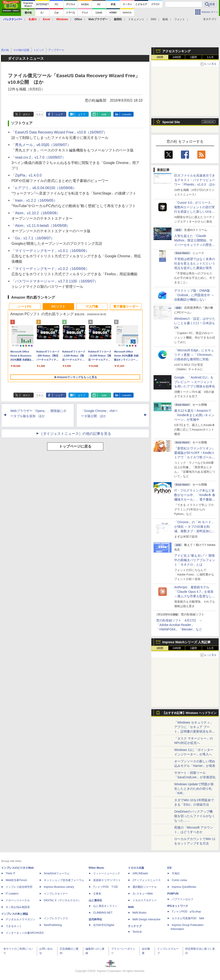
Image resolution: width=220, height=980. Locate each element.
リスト (40, 114)
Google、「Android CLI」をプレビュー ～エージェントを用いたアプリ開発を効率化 (195, 382)
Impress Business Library (59, 887)
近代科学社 (95, 919)
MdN (131, 907)
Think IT (10, 873)
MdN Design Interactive (146, 919)
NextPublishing (53, 925)
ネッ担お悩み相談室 (18, 907)
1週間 (194, 57)
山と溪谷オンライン (105, 906)
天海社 (176, 873)
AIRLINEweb (140, 873)
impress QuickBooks (184, 887)
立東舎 (97, 894)
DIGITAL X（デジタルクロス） (62, 900)
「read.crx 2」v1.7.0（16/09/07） (38, 157)
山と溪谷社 (95, 900)
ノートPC (25, 306)
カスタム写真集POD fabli (188, 918)
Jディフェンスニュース (147, 880)
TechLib (137, 932)
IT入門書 (92, 306)
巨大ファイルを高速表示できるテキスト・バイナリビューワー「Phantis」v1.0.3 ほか (195, 180)
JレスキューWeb (143, 894)
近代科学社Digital (104, 925)
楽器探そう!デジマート (107, 880)
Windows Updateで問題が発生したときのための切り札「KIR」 (194, 789)
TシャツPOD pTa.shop (186, 912)
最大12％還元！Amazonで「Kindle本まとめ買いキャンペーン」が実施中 (194, 415)
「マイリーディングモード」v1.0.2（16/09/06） (50, 269)
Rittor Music (96, 868)
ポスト (27, 114)
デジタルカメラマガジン (20, 919)
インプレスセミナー (56, 894)
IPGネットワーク (178, 906)
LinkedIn (127, 114)
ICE (169, 868)
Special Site (171, 122)
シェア (59, 114)
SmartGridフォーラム (57, 873)
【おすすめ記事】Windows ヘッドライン (189, 713)
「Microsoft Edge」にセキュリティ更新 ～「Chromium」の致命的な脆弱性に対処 (194, 355)
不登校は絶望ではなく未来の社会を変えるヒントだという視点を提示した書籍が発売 (195, 263)
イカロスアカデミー (145, 900)
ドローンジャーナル (18, 900)
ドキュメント (136, 19)
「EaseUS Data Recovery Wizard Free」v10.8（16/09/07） (59, 132)
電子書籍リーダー (126, 306)
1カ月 (210, 57)
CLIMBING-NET (103, 913)
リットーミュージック (107, 873)
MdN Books (139, 913)
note (104, 114)
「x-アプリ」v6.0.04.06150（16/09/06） (44, 188)
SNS (153, 19)
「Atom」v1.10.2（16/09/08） (36, 213)
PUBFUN (173, 894)
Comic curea (179, 880)
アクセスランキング (176, 51)
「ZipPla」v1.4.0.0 (26, 175)
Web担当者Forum (16, 880)
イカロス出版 (136, 868)
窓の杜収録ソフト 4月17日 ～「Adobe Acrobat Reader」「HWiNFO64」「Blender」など (179, 625)
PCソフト (58, 306)
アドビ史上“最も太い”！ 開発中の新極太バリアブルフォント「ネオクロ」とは (195, 560)
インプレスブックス (56, 918)
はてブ (82, 114)
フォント (180, 19)
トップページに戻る (75, 446)
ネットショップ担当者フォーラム (64, 880)
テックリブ (135, 926)
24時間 (177, 57)
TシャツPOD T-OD (106, 887)
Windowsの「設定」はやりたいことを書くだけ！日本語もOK (195, 323)
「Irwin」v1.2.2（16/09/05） (34, 200)
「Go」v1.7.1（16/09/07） (33, 238)
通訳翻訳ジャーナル (145, 887)
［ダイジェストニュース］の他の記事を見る (75, 434)
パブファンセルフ (183, 899)
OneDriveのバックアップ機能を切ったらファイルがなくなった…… (195, 816)
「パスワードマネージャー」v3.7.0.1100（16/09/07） (55, 281)
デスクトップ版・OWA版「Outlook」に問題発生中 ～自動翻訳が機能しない (194, 295)
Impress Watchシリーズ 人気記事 (186, 642)
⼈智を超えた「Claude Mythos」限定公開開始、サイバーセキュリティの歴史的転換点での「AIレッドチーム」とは (195, 245)
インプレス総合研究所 (19, 887)
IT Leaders (12, 894)
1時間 (160, 57)
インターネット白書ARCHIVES (25, 933)
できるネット (14, 926)
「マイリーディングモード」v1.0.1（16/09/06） (50, 251)
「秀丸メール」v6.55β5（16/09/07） (41, 145)
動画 (165, 19)
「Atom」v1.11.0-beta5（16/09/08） (41, 226)
